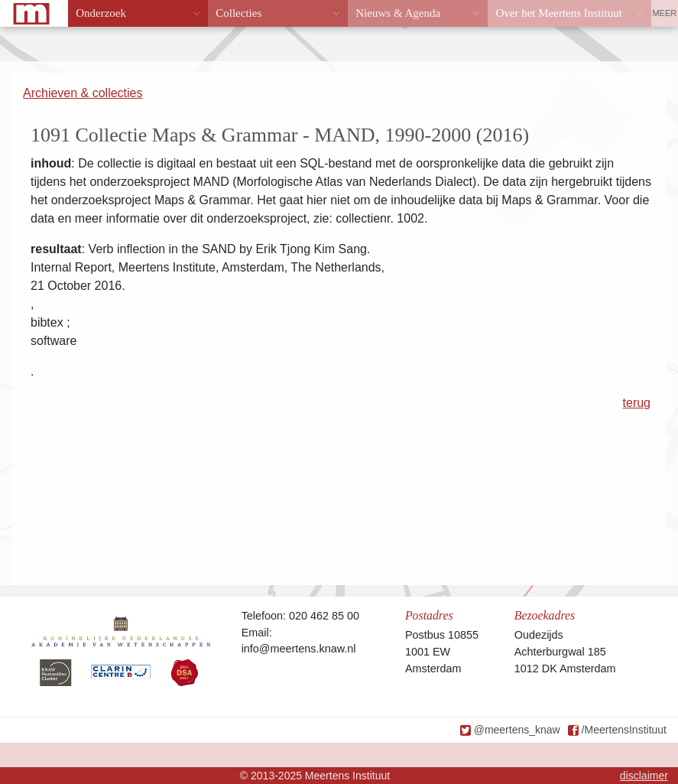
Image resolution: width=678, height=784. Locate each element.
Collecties (238, 13)
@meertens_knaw (517, 730)
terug (637, 403)
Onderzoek (101, 13)
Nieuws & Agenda (398, 13)
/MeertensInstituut (624, 730)
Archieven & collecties (83, 93)
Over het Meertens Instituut (558, 13)
